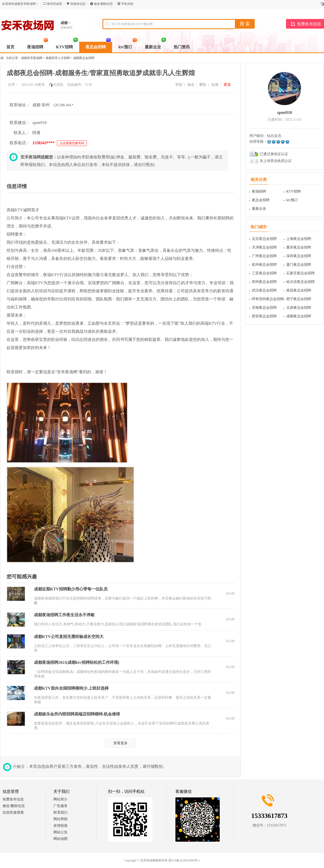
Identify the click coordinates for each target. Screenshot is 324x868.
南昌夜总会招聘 (299, 290)
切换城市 (67, 28)
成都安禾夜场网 (32, 58)
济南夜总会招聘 (264, 308)
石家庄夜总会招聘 (300, 273)
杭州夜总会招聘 (264, 265)
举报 (179, 85)
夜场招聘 (259, 191)
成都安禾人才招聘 (58, 58)
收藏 (215, 85)
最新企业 (259, 209)
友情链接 (60, 826)
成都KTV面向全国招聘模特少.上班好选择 (71, 688)
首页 (10, 47)
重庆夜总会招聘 (299, 247)
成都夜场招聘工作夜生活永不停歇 (64, 615)
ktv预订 (292, 200)
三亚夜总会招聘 (264, 273)
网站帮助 (60, 819)
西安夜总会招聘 (264, 316)
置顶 (227, 85)
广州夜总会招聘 (264, 256)
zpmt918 (285, 112)
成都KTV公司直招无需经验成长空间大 (69, 637)
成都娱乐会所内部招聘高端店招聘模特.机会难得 (77, 714)
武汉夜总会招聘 (264, 290)
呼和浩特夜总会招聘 (268, 299)
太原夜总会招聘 (299, 308)
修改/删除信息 (103, 4)
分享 (11, 85)
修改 (191, 85)
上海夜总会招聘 (299, 239)
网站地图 (60, 839)
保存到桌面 (54, 4)
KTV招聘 (293, 191)
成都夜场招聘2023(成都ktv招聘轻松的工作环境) (77, 662)
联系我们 (60, 812)
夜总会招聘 (261, 200)
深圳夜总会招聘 (299, 256)
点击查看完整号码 (72, 143)
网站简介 (60, 799)
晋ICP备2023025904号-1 (184, 860)
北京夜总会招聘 (264, 239)
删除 (203, 85)
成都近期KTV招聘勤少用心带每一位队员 (71, 589)
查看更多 (120, 743)
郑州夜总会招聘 (264, 282)
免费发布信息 (13, 799)
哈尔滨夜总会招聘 (300, 282)
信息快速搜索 (13, 812)
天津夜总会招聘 (264, 247)
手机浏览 (127, 4)
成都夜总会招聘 (84, 58)
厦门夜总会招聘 (299, 265)
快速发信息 (78, 4)
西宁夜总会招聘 (299, 299)
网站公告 (60, 832)
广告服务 (60, 806)
